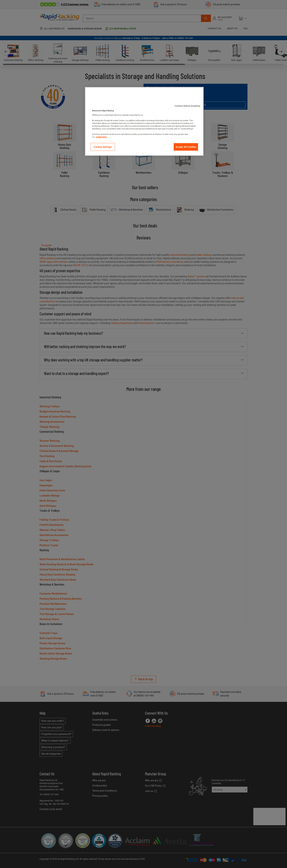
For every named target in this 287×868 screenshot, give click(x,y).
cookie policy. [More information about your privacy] (101, 137)
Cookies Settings (103, 147)
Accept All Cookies (186, 147)
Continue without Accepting (187, 106)
